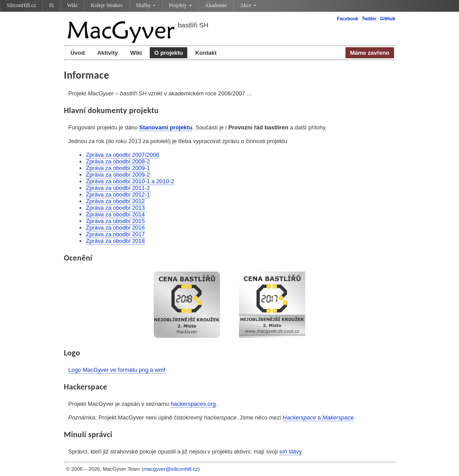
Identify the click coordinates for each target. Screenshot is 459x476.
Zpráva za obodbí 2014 (116, 214)
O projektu (169, 53)
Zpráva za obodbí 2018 (116, 241)
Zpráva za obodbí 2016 (116, 228)
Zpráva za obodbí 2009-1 (118, 168)
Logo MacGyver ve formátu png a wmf (117, 370)
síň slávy (290, 451)
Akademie (216, 5)
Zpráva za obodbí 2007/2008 (123, 155)
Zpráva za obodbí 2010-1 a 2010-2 (130, 181)
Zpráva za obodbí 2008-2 (118, 161)
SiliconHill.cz (21, 5)
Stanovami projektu (166, 127)
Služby (146, 5)
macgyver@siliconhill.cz (171, 469)
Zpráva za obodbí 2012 (116, 201)
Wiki (72, 5)
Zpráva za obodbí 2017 (116, 234)
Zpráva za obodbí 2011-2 (118, 188)
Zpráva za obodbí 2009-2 (118, 175)
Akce (248, 5)
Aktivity (108, 53)
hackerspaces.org (193, 404)
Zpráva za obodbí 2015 (116, 221)
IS (51, 5)
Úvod (78, 53)
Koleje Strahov (107, 5)
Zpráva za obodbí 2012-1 (118, 195)
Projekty (180, 5)
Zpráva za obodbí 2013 (116, 208)
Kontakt (206, 53)
